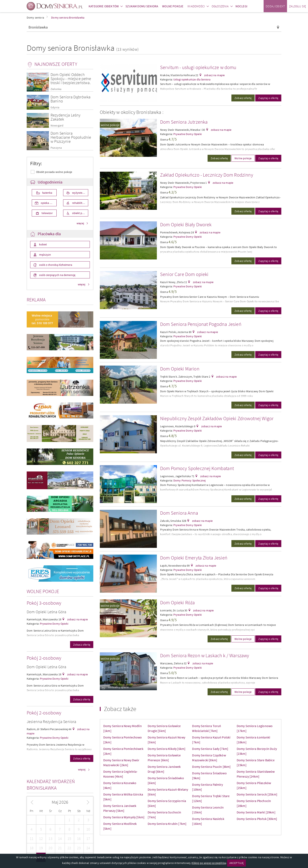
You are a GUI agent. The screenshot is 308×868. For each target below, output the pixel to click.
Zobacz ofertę (82, 645)
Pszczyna (56, 148)
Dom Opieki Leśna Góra (46, 612)
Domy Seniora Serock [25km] (257, 794)
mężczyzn (45, 255)
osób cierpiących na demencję (57, 275)
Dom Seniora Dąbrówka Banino (70, 99)
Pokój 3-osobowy (44, 603)
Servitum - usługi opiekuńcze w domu (198, 67)
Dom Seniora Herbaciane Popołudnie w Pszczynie (71, 137)
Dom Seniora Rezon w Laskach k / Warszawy (205, 655)
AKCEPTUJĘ (236, 863)
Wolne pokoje (243, 158)
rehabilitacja (79, 203)
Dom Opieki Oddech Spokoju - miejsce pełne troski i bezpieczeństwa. (71, 79)
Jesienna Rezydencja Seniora (51, 721)
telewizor (47, 213)
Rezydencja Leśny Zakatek (66, 117)
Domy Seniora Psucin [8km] (211, 767)
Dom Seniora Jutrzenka (184, 122)
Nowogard (57, 126)
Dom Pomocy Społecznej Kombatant (197, 468)
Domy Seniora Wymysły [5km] (124, 817)
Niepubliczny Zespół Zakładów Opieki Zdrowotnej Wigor (217, 418)
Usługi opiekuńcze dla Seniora (192, 79)
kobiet (43, 244)
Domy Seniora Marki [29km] (256, 812)
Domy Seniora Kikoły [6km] (167, 749)
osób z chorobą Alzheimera (55, 265)
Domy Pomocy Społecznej (190, 480)
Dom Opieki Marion (180, 369)
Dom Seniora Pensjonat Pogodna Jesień (201, 324)
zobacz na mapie (77, 619)
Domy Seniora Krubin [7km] (167, 824)
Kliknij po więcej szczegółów (209, 863)
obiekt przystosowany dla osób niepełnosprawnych (80, 213)
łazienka (47, 193)
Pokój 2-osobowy (44, 658)
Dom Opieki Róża (177, 603)
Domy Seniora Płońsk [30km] (257, 819)
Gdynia (55, 107)
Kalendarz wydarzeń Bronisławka (51, 785)
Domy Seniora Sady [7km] (210, 749)
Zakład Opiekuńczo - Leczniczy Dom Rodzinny (207, 175)
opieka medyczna (48, 203)
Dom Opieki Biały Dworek (186, 225)
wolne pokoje (110, 125)
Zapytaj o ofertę (268, 98)
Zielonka (56, 89)
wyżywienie (79, 193)
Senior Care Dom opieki (184, 274)
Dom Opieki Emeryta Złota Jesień (194, 558)
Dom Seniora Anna (179, 513)
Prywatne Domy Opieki (54, 624)
